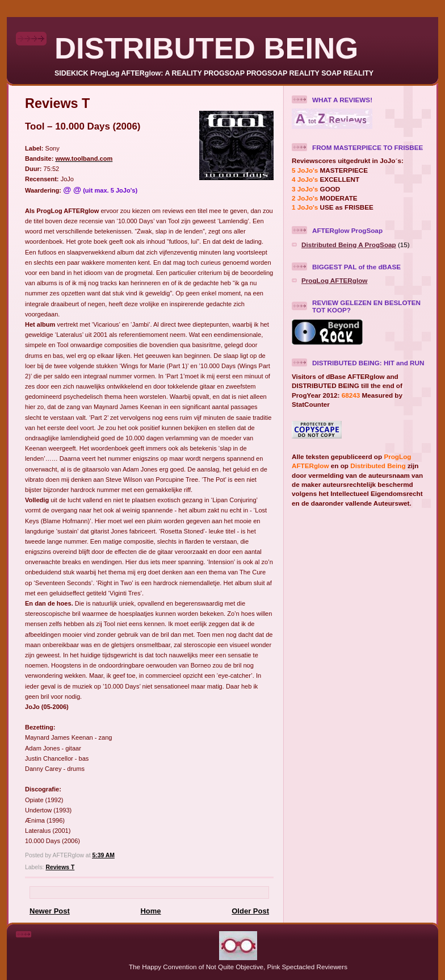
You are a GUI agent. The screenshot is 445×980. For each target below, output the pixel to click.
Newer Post (50, 911)
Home (150, 911)
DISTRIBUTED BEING (206, 48)
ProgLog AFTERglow (334, 280)
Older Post (250, 911)
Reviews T (60, 867)
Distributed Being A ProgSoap (349, 245)
